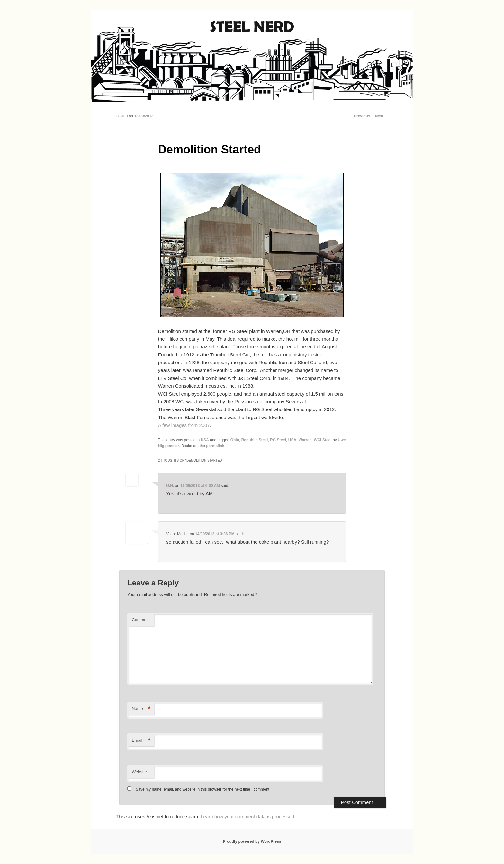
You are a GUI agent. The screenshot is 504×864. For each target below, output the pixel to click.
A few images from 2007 (184, 425)
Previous (360, 116)
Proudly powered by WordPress (252, 841)
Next (382, 116)
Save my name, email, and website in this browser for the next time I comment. (203, 789)
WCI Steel (323, 440)
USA (205, 440)
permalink (215, 446)
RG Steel (278, 440)
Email (141, 741)
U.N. (170, 486)
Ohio (235, 440)
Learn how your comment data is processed (247, 817)
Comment (141, 620)
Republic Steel (255, 440)
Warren (305, 440)
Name (141, 709)
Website (139, 772)
